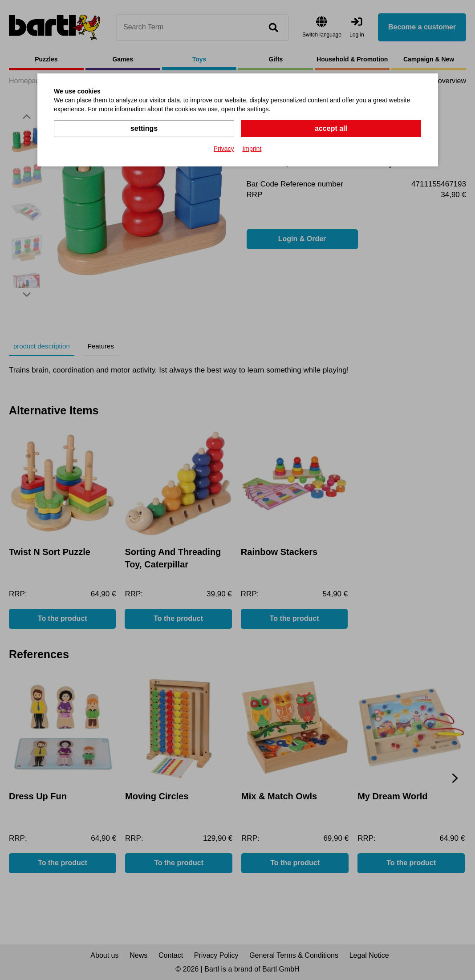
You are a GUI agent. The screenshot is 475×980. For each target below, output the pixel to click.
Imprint (252, 149)
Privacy (224, 149)
